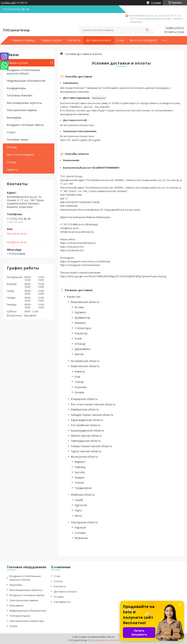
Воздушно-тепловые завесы (25, 125)
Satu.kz (111, 637)
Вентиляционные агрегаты (24, 103)
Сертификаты (62, 602)
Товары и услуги (51, 40)
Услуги (11, 132)
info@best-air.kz (17, 242)
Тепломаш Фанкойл (19, 95)
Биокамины (14, 118)
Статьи (11, 162)
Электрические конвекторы (27, 621)
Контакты (74, 40)
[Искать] (147, 30)
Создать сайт (8, 3)
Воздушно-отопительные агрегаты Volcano (23, 72)
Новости (12, 170)
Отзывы (12, 147)
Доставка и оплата (98, 40)
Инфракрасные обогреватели (26, 81)
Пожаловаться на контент (104, 640)
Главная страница (23, 40)
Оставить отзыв (174, 32)
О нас (120, 40)
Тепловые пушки (17, 139)
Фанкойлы (16, 585)
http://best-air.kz (17, 234)
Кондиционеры (16, 88)
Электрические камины (22, 110)
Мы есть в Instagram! (143, 40)
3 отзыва (156, 3)
